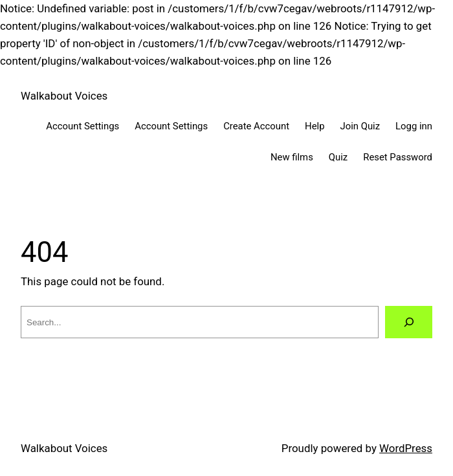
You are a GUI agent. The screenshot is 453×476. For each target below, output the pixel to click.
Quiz (338, 157)
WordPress (406, 448)
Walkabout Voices (64, 96)
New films (292, 157)
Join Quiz (360, 126)
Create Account (256, 126)
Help (315, 126)
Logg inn (414, 126)
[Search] (409, 322)
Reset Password (398, 157)
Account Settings (83, 126)
